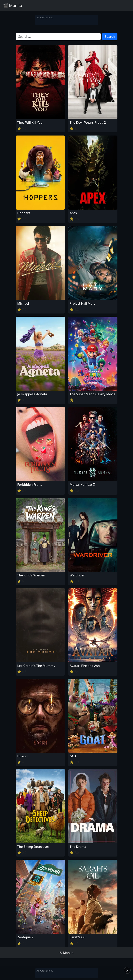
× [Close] (127, 970)
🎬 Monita (13, 5)
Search (110, 37)
